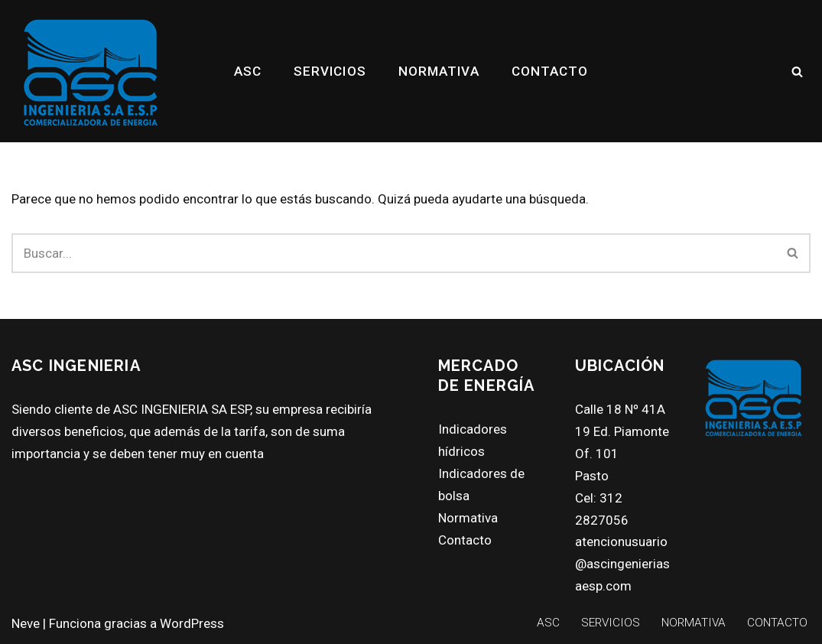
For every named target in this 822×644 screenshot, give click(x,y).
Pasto (592, 476)
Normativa (468, 518)
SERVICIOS (330, 71)
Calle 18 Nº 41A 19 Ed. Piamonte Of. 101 (622, 431)
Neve (26, 623)
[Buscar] (797, 72)
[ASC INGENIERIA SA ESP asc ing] (91, 71)
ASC (248, 71)
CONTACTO (550, 71)
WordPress (192, 623)
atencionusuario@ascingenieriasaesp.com (622, 564)
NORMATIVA (439, 71)
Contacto (465, 540)
